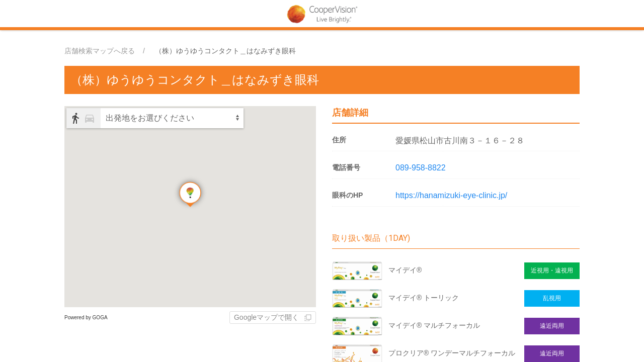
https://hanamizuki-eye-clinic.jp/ (451, 195)
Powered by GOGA (86, 318)
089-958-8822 (421, 168)
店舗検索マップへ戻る (100, 51)
